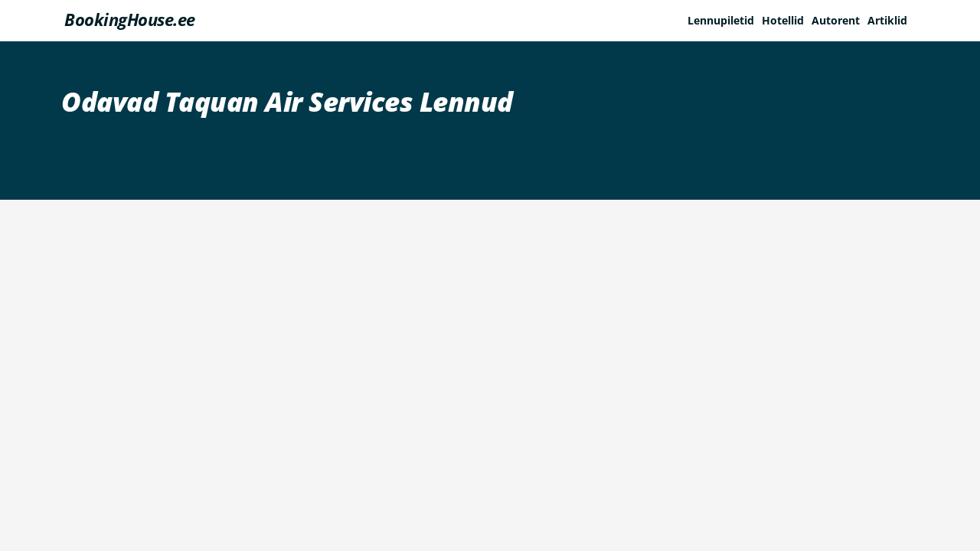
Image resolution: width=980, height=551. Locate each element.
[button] (891, 21)
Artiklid (887, 20)
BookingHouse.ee (130, 19)
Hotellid (783, 20)
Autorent (836, 20)
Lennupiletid (721, 20)
